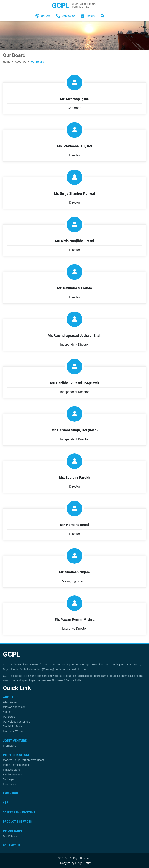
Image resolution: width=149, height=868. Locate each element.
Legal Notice (84, 863)
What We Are (11, 702)
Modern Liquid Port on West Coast (24, 760)
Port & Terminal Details (17, 765)
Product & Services (17, 822)
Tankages (9, 779)
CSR (6, 803)
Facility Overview (13, 774)
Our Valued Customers (17, 721)
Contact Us (11, 845)
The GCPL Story (12, 726)
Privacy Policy (66, 863)
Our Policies (10, 836)
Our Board (9, 717)
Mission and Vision (14, 707)
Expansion (10, 793)
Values (7, 712)
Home (7, 62)
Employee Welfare (14, 731)
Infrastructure (11, 770)
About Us (21, 62)
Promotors (9, 746)
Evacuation (10, 784)
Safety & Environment (19, 812)
